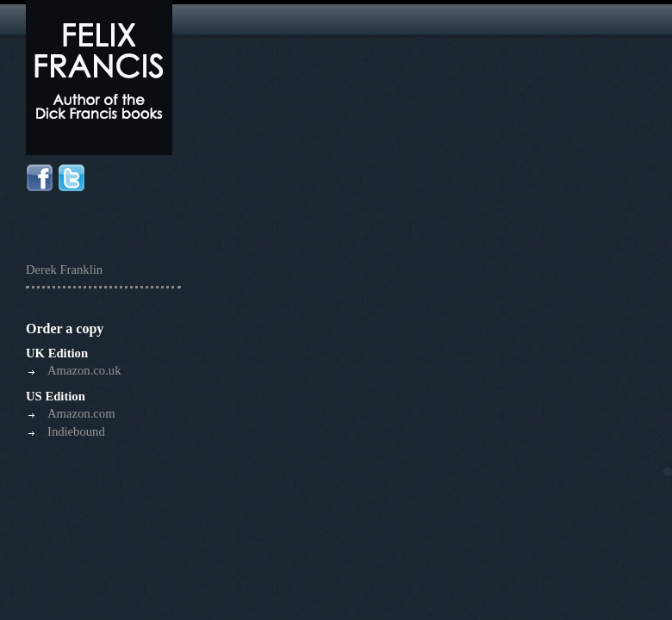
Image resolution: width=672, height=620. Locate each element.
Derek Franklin (64, 270)
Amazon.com (81, 413)
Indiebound (76, 431)
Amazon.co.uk (84, 370)
